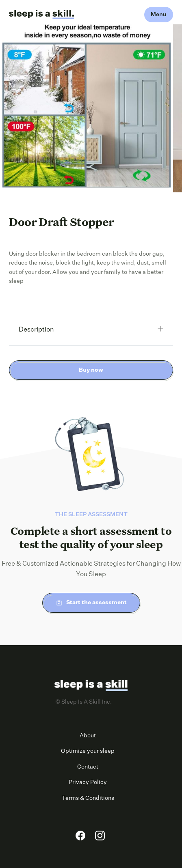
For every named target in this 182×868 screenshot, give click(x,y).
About (88, 736)
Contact (88, 767)
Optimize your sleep (88, 751)
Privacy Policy (88, 782)
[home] (41, 15)
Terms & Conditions (88, 798)
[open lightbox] (87, 106)
